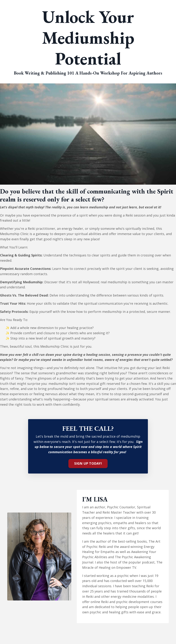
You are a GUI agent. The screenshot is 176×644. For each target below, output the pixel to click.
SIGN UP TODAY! (88, 463)
